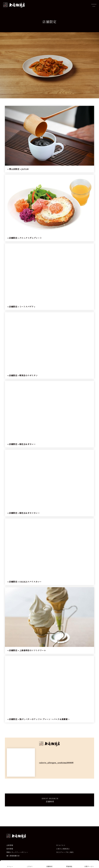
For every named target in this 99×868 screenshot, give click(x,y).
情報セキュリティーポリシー (17, 852)
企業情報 (10, 845)
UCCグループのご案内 (65, 852)
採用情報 (10, 849)
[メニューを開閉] (94, 5)
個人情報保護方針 (13, 856)
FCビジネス (61, 845)
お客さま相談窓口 (63, 849)
